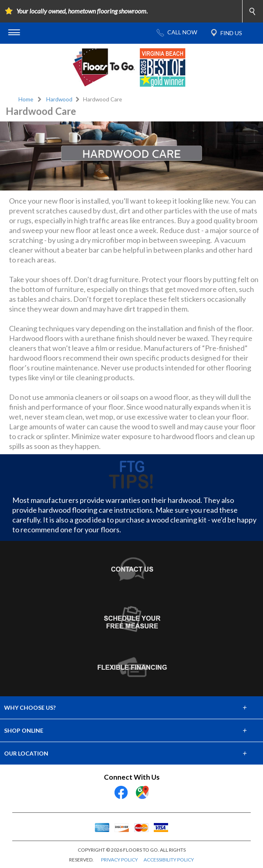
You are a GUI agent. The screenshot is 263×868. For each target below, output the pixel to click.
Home (26, 99)
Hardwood (59, 99)
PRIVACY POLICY (119, 860)
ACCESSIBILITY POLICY (169, 860)
